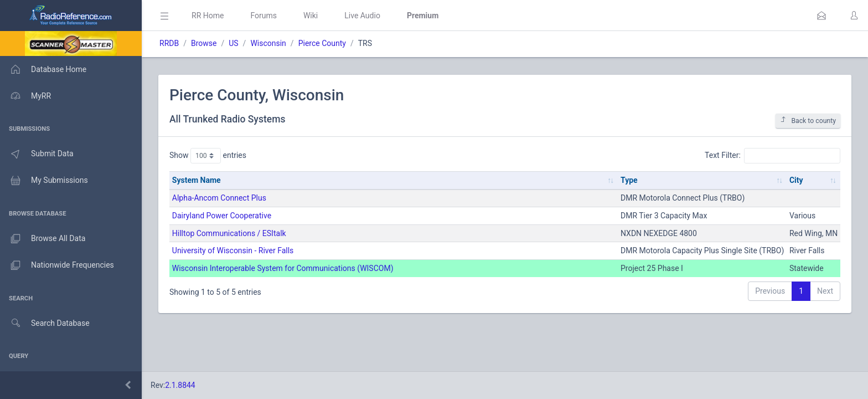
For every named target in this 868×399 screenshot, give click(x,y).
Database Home (43, 69)
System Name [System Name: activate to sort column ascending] (197, 180)
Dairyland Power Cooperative (222, 216)
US (233, 43)
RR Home (208, 16)
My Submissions (44, 181)
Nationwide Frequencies (57, 265)
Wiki (311, 16)
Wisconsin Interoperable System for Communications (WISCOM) (283, 268)
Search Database (45, 323)
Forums (263, 16)
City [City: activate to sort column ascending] (796, 180)
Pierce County (322, 43)
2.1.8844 (180, 385)
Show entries (208, 156)
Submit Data (37, 154)
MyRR (25, 96)
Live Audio (362, 16)
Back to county (808, 121)
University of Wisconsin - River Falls (233, 250)
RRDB (169, 43)
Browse (204, 43)
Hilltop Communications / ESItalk (229, 233)
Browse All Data (43, 239)
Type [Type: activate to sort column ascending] (629, 180)
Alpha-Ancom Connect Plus (219, 198)
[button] (821, 16)
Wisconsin (268, 43)
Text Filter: (773, 156)
